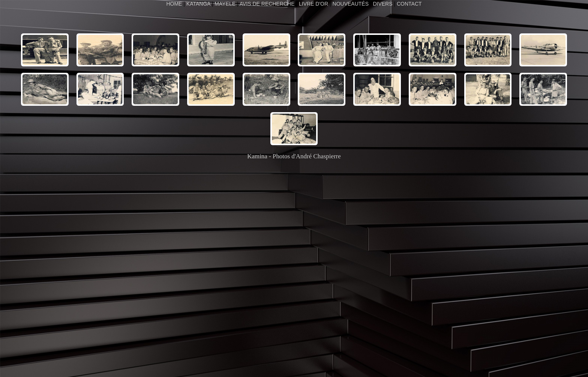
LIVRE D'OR (313, 4)
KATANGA (198, 4)
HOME (175, 4)
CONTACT (409, 4)
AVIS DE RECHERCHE (267, 4)
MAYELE (225, 4)
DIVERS (382, 4)
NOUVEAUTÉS (351, 4)
